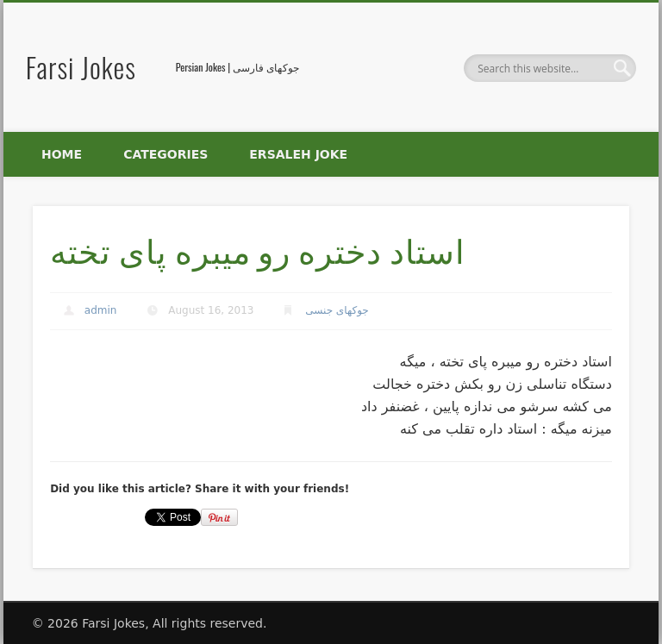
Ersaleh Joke (298, 154)
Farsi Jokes (81, 67)
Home (62, 154)
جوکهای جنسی (337, 310)
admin (101, 310)
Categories (165, 154)
